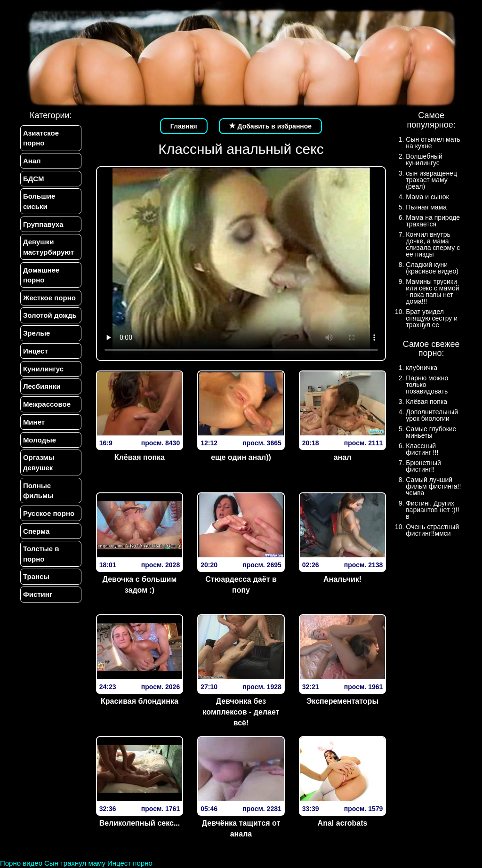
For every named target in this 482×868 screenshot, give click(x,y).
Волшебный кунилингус (424, 160)
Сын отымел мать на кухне (433, 143)
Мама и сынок (427, 197)
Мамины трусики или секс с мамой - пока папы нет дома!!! (432, 291)
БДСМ (33, 179)
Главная (184, 126)
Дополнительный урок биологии (432, 415)
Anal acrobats (343, 823)
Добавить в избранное (271, 126)
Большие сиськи (39, 202)
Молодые (39, 445)
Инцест (35, 354)
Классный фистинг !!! (422, 449)
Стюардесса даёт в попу (241, 585)
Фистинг (37, 601)
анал (343, 457)
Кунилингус (43, 372)
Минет (33, 426)
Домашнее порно (41, 277)
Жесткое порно (49, 300)
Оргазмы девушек (38, 467)
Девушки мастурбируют (48, 249)
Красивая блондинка (140, 701)
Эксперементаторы (342, 701)
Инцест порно (130, 863)
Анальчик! (342, 579)
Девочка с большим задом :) (140, 585)
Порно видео (21, 863)
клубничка (422, 368)
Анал (32, 161)
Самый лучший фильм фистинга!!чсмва (433, 486)
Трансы (36, 583)
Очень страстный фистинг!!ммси (432, 530)
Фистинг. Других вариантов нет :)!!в (432, 510)
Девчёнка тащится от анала (241, 828)
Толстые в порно (41, 560)
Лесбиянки (41, 390)
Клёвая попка (140, 457)
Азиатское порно (40, 138)
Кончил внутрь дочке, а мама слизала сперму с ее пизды (433, 244)
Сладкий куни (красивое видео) (432, 268)
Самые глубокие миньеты (431, 432)
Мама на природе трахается (433, 221)
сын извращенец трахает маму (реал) (431, 180)
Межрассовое (46, 408)
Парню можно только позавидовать (427, 385)
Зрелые (36, 336)
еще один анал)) (241, 457)
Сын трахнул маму (75, 863)
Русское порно (48, 519)
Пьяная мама (426, 207)
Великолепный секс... (140, 823)
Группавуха (43, 225)
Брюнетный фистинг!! (423, 466)
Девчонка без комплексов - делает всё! (241, 712)
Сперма (36, 537)
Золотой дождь (49, 318)
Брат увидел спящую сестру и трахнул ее (432, 318)
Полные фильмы (38, 496)
